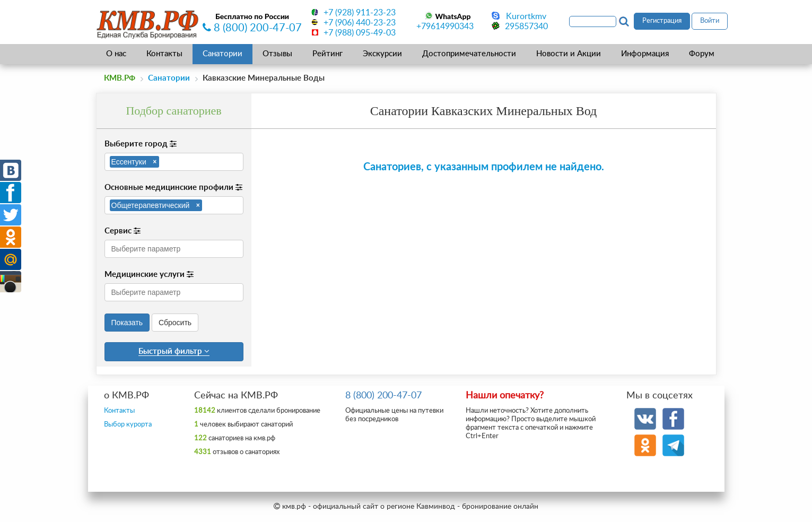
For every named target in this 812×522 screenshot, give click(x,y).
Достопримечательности (469, 54)
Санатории (222, 54)
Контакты (164, 54)
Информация (645, 54)
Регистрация (662, 21)
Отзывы (277, 54)
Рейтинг (328, 54)
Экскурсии (382, 54)
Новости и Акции (569, 54)
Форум (702, 54)
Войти (710, 21)
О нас (116, 54)
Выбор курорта (128, 425)
